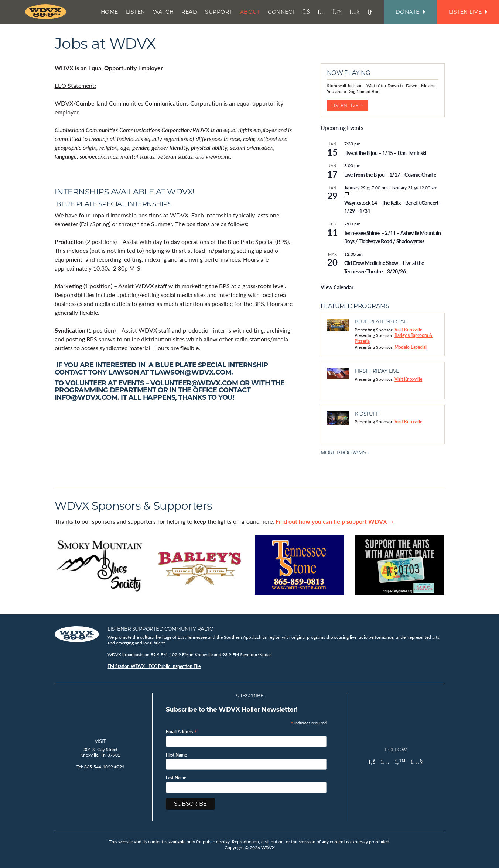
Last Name (176, 778)
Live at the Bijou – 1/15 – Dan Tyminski (385, 153)
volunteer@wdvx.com (194, 383)
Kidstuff (367, 414)
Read (189, 12)
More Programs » (345, 452)
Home (110, 12)
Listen (136, 12)
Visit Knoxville (408, 330)
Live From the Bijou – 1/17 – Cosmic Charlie (390, 175)
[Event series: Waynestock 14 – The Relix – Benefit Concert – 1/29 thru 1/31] (348, 194)
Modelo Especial (411, 347)
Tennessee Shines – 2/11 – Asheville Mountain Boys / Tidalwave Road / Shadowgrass (393, 237)
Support (219, 12)
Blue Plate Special (381, 321)
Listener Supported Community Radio (160, 629)
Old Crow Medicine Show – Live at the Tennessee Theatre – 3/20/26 (384, 267)
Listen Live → (348, 105)
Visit (100, 741)
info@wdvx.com (86, 397)
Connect (282, 12)
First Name (176, 755)
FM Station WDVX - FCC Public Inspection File (154, 666)
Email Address (182, 731)
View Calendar (337, 287)
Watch (163, 12)
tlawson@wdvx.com (191, 372)
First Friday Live (377, 371)
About (250, 12)
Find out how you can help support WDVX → (335, 521)
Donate (410, 12)
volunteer (87, 383)
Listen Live (468, 12)
